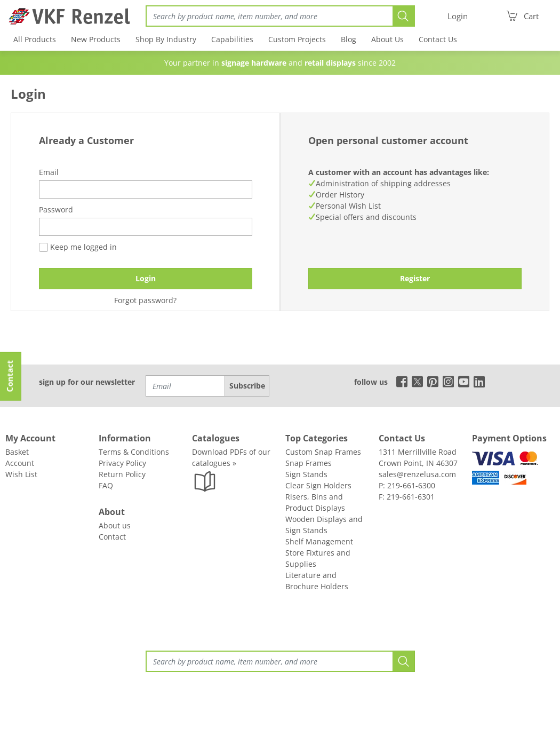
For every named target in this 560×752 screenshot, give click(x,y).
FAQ (106, 485)
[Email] (186, 386)
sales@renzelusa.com (417, 474)
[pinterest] (433, 381)
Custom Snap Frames (323, 452)
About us (115, 525)
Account (20, 463)
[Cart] (522, 16)
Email (49, 172)
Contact (112, 537)
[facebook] (399, 381)
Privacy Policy (122, 463)
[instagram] (448, 381)
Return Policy (122, 474)
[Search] (269, 16)
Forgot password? (145, 300)
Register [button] (415, 278)
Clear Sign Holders (318, 485)
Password (56, 209)
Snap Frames (309, 463)
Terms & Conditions (134, 452)
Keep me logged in (78, 247)
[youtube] (464, 381)
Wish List (21, 474)
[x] (417, 381)
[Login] (458, 16)
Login (146, 278)
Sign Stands (306, 474)
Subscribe (247, 386)
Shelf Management (319, 541)
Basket (17, 452)
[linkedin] (479, 381)
